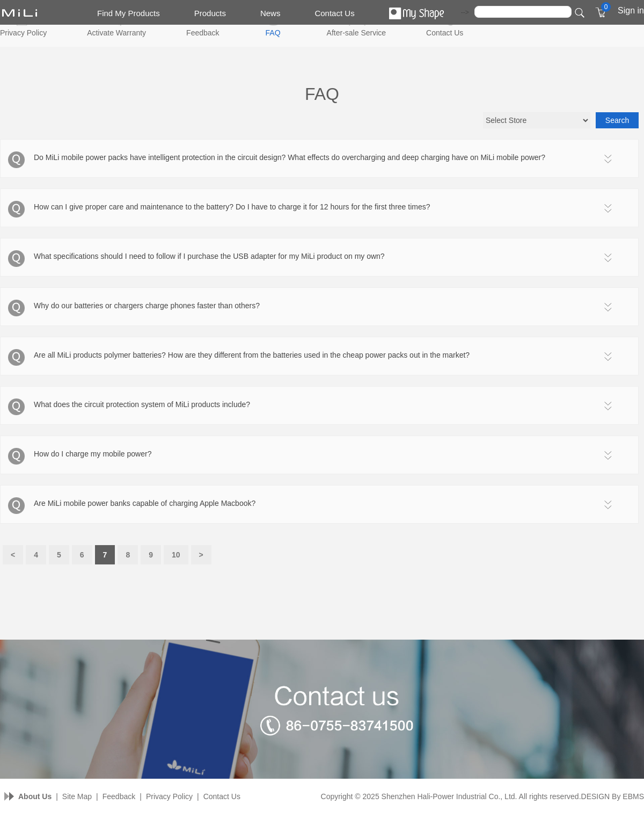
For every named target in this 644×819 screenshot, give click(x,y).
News (270, 13)
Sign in (631, 10)
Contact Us (334, 13)
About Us (35, 796)
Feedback (203, 33)
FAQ (273, 33)
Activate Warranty (116, 33)
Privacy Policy (23, 33)
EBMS (633, 796)
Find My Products (129, 13)
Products (210, 13)
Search (617, 120)
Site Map (77, 796)
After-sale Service (356, 33)
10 (176, 555)
